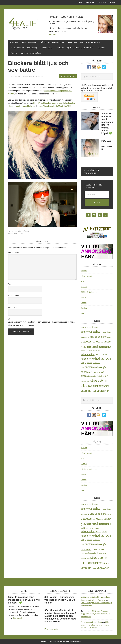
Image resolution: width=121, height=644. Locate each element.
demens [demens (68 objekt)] (102, 336)
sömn (21, 233)
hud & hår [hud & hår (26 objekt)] (84, 350)
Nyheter (84, 286)
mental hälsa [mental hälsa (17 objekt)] (97, 362)
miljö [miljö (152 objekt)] (103, 367)
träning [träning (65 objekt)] (106, 385)
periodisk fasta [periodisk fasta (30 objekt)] (95, 375)
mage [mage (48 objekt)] (84, 362)
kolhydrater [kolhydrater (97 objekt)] (99, 358)
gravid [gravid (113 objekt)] (85, 346)
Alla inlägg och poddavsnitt (92, 171)
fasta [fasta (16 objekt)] (94, 341)
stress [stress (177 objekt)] (95, 380)
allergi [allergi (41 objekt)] (84, 327)
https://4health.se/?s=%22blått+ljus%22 (54, 105)
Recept (84, 302)
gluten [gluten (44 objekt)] (108, 341)
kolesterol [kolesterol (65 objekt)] (86, 358)
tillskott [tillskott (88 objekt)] (97, 385)
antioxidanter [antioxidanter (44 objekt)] (93, 327)
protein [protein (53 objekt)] (105, 375)
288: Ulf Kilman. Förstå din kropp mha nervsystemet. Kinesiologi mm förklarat (95, 613)
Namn (11, 283)
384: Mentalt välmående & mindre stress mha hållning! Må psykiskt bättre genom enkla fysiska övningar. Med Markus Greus (60, 615)
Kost (83, 281)
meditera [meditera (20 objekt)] (90, 362)
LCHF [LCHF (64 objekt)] (109, 358)
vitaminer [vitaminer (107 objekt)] (87, 390)
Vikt (82, 313)
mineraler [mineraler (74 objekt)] (86, 371)
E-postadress (14, 295)
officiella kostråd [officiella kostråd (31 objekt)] (98, 372)
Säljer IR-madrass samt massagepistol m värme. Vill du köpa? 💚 (24, 599)
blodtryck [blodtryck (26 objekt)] (84, 336)
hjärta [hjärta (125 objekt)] (93, 346)
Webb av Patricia (76, 641)
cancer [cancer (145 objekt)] (93, 336)
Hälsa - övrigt (24, 231)
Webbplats (12, 307)
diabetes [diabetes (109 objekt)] (86, 341)
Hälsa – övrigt (86, 275)
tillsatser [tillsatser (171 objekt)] (87, 385)
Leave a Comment (68, 75)
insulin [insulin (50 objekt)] (98, 354)
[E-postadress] (97, 194)
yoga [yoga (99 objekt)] (100, 390)
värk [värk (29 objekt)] (95, 391)
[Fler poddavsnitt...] (52, 628)
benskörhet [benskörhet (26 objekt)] (107, 331)
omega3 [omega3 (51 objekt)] (85, 375)
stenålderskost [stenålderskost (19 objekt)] (85, 380)
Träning (84, 307)
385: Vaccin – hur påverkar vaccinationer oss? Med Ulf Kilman (60, 599)
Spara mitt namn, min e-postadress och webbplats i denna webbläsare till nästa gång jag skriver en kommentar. (41, 323)
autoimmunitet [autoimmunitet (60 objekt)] (88, 331)
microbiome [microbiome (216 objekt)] (90, 366)
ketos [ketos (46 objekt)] (104, 354)
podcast (84, 297)
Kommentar (14, 252)
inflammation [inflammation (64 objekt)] (88, 354)
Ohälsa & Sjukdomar (89, 291)
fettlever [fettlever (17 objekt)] (102, 341)
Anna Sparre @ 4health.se (91, 621)
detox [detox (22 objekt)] (109, 336)
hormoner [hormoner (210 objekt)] (105, 346)
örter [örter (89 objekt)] (106, 390)
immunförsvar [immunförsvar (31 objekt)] (94, 350)
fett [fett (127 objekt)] (97, 341)
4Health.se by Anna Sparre (24, 24)
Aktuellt (84, 270)
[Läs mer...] (53, 34)
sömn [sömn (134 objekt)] (103, 380)
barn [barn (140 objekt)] (99, 331)
